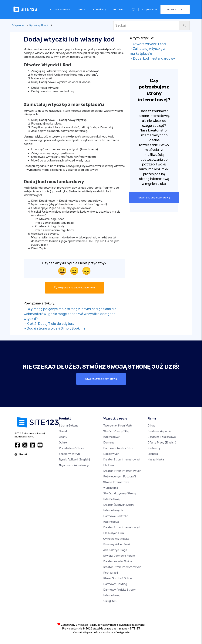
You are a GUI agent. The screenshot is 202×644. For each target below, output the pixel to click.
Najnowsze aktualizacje (74, 465)
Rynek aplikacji (39, 25)
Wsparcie (119, 9)
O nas (151, 426)
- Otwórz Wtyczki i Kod (148, 44)
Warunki (77, 633)
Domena (109, 443)
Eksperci (153, 454)
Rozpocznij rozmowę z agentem (74, 288)
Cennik (81, 9)
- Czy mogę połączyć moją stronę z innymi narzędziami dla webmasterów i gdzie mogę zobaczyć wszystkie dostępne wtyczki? (70, 314)
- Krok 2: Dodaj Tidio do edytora (49, 324)
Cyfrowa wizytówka (116, 539)
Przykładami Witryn (71, 448)
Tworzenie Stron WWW (118, 426)
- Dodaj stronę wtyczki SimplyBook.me (54, 329)
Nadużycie (107, 633)
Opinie (63, 443)
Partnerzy (154, 448)
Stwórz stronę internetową (154, 198)
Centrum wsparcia (159, 431)
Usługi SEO (110, 601)
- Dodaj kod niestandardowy (152, 58)
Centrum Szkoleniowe (162, 437)
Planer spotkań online (118, 579)
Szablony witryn (69, 454)
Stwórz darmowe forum (119, 556)
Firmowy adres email (117, 545)
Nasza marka (156, 460)
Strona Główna (60, 9)
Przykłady (99, 9)
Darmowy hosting (115, 584)
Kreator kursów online (118, 562)
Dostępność (123, 633)
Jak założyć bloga (115, 550)
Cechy (63, 437)
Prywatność (91, 633)
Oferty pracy (162, 443)
